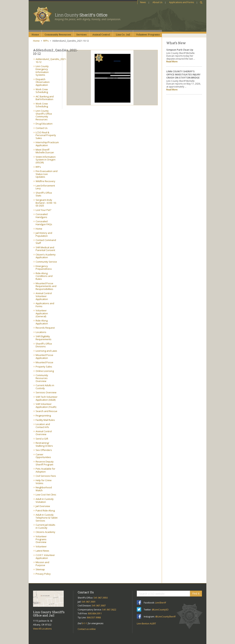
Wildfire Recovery (45, 181)
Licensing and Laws (46, 351)
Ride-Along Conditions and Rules (44, 276)
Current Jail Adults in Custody (45, 526)
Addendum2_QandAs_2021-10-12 (51, 61)
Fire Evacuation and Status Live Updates (47, 174)
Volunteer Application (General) (42, 313)
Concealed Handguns (42, 216)
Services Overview (46, 392)
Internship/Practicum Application (47, 144)
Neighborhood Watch (44, 489)
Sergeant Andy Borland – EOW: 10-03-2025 (46, 203)
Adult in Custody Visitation (45, 500)
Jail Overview (43, 506)
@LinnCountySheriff (165, 617)
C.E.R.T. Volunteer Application (45, 557)
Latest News (42, 551)
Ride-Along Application (42, 322)
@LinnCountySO (160, 610)
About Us (157, 2)
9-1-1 (85, 623)
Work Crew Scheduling (42, 91)
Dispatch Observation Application (43, 82)
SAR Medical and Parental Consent (45, 249)
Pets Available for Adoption (45, 470)
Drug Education (44, 124)
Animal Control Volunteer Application (44, 296)
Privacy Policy (43, 574)
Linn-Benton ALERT (146, 624)
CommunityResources (58, 34)
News (143, 2)
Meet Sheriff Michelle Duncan (45, 151)
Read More (172, 62)
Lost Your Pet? (43, 210)
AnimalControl (101, 34)
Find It (196, 593)
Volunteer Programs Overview (41, 539)
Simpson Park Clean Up (180, 50)
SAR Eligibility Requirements (44, 338)
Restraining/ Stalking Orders (44, 444)
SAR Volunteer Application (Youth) (46, 405)
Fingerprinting (43, 416)
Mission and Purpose (42, 564)
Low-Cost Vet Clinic (46, 495)
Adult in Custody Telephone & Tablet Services (47, 518)
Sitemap (40, 569)
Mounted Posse (44, 362)
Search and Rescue (46, 411)
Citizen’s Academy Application (46, 256)
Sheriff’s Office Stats (44, 194)
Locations (41, 332)
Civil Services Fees (46, 476)
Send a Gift (42, 439)
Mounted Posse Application (44, 356)
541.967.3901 (89, 602)
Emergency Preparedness (44, 268)
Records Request (45, 328)
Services (82, 34)
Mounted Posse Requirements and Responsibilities (46, 286)
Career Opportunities (43, 456)
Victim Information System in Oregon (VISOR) (46, 160)
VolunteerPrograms (148, 34)
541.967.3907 (99, 606)
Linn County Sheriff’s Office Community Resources (44, 115)
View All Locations (42, 629)
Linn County (81, 15)
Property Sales (44, 367)
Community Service (46, 262)
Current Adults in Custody (45, 387)
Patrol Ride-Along (45, 511)
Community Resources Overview (42, 378)
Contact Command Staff (46, 242)
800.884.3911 (95, 613)
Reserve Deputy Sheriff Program (45, 463)
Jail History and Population (44, 234)
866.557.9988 (94, 618)
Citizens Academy (45, 532)
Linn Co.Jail (123, 34)
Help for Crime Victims (44, 482)
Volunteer (41, 546)
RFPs (46, 41)
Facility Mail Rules (45, 420)
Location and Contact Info (43, 426)
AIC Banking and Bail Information (45, 98)
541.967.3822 (109, 610)
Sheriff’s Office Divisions (44, 345)
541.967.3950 (101, 598)
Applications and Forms (181, 2)
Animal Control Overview (44, 433)
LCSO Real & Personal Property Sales (46, 135)
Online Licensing (45, 371)
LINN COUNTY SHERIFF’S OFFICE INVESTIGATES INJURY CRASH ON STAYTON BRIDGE (183, 74)
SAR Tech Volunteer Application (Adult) (47, 398)
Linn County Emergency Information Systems (42, 71)
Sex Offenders (44, 450)
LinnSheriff (161, 603)
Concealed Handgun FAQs (44, 223)
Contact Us (42, 128)
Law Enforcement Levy (45, 187)
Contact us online (87, 629)
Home (35, 34)
